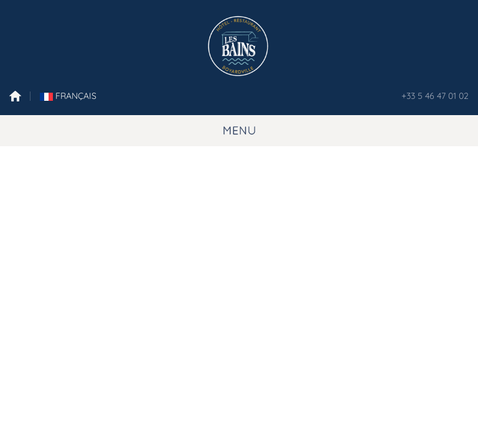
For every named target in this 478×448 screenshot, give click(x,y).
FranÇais (68, 96)
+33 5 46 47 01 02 (435, 96)
